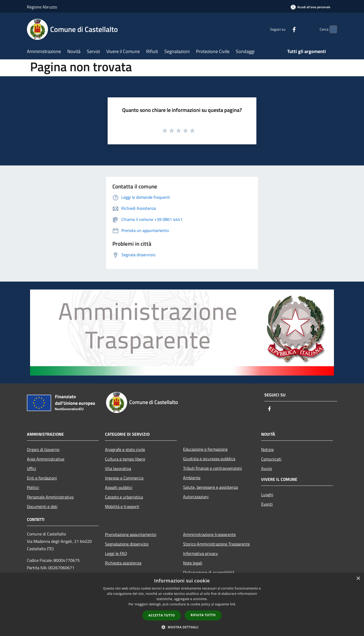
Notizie (267, 449)
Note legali (193, 563)
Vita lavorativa (118, 468)
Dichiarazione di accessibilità (209, 572)
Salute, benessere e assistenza (210, 487)
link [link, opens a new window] (233, 604)
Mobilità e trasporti (122, 506)
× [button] (358, 579)
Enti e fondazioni (42, 478)
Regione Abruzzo (42, 7)
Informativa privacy (200, 553)
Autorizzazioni (196, 497)
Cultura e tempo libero (125, 459)
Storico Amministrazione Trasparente (216, 544)
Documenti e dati (42, 506)
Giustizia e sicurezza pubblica (209, 459)
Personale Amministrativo (50, 497)
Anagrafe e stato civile (125, 449)
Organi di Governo (43, 449)
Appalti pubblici (119, 487)
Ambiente (192, 478)
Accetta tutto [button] (162, 615)
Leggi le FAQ (116, 553)
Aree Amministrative (46, 459)
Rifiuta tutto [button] (203, 615)
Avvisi (267, 468)
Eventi (267, 504)
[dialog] (182, 604)
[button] (182, 627)
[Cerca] (331, 29)
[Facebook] (284, 29)
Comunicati (271, 459)
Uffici (32, 468)
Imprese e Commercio (124, 478)
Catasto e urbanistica (124, 497)
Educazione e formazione (205, 449)
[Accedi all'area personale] (310, 7)
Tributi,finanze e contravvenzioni (212, 468)
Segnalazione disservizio (127, 544)
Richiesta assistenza (123, 563)
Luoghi (267, 495)
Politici (33, 487)
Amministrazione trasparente (209, 534)
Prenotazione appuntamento (131, 534)
